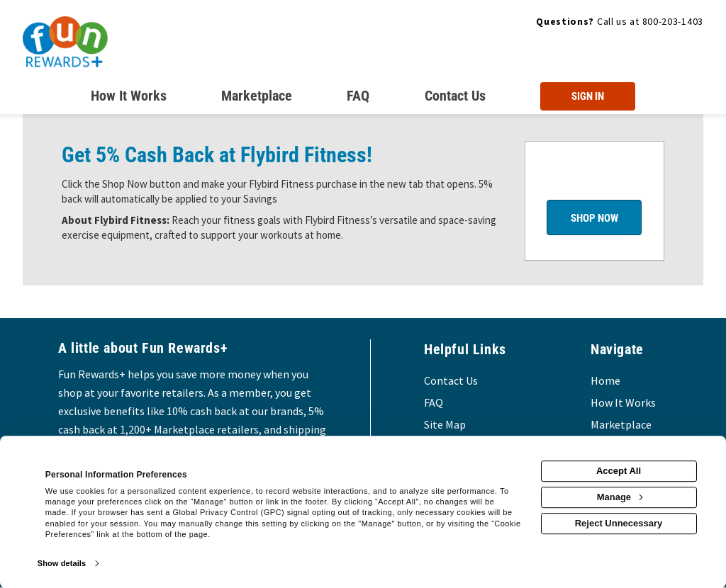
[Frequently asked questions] (358, 98)
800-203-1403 (673, 21)
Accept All (619, 471)
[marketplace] (257, 98)
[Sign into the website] (588, 96)
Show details (62, 563)
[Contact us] (455, 98)
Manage (620, 497)
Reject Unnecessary (619, 523)
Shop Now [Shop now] (594, 218)
